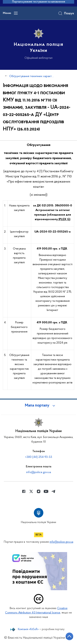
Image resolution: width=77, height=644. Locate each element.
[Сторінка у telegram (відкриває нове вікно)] (53, 491)
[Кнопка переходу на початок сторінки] (69, 636)
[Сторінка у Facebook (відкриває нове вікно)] (24, 491)
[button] (39, 406)
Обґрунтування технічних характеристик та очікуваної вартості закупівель (32, 76)
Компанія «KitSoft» (28, 630)
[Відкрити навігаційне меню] (16, 13)
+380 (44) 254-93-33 (39, 457)
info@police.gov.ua (39, 472)
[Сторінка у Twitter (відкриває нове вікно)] (31, 491)
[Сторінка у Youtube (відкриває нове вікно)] (46, 491)
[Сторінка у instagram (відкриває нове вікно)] (39, 491)
